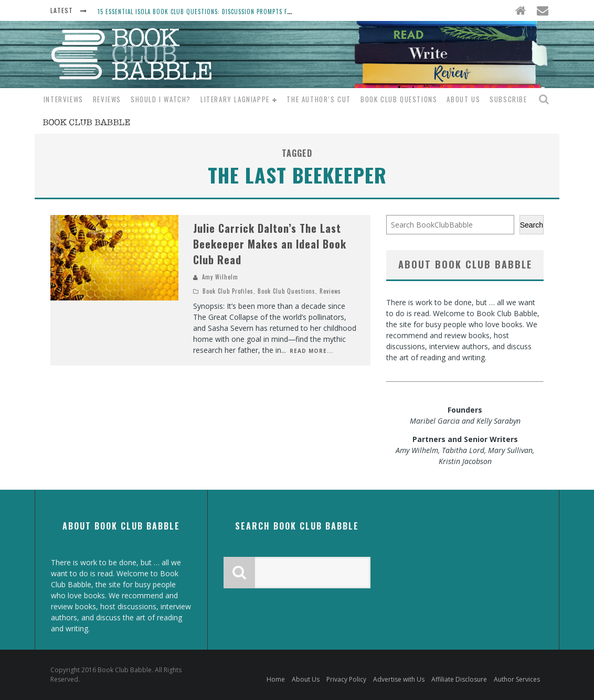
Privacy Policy (346, 679)
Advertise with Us (399, 679)
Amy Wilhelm (220, 277)
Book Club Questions (399, 99)
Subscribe (508, 99)
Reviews (107, 99)
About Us (463, 99)
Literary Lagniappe (235, 99)
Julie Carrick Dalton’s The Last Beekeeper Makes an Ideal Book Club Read (270, 244)
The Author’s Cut (319, 99)
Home (276, 679)
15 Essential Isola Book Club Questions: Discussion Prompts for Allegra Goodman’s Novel (236, 12)
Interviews (63, 99)
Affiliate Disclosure (459, 679)
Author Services (517, 679)
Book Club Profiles (228, 291)
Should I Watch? (161, 99)
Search (532, 225)
